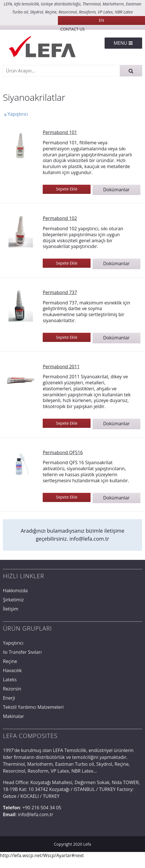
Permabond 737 (60, 292)
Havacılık (12, 670)
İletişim (11, 609)
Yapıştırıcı (15, 114)
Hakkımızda (15, 591)
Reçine (10, 661)
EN (101, 20)
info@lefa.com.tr (89, 539)
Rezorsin (12, 689)
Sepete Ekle (67, 189)
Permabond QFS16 (63, 452)
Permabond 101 (60, 132)
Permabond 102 (60, 218)
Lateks (10, 680)
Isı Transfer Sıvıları (22, 652)
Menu (123, 43)
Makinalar (13, 716)
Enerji (9, 698)
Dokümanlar (116, 190)
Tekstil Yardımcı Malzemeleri (33, 707)
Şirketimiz (13, 600)
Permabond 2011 (61, 367)
